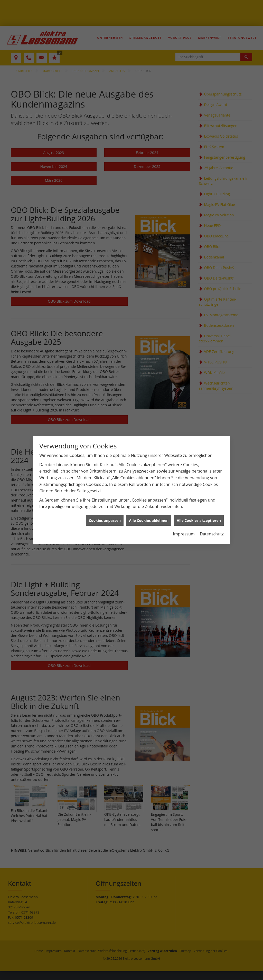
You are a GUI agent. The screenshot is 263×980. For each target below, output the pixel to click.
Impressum (184, 518)
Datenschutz (212, 518)
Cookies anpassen (105, 505)
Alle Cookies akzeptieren (199, 505)
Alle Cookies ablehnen (149, 505)
